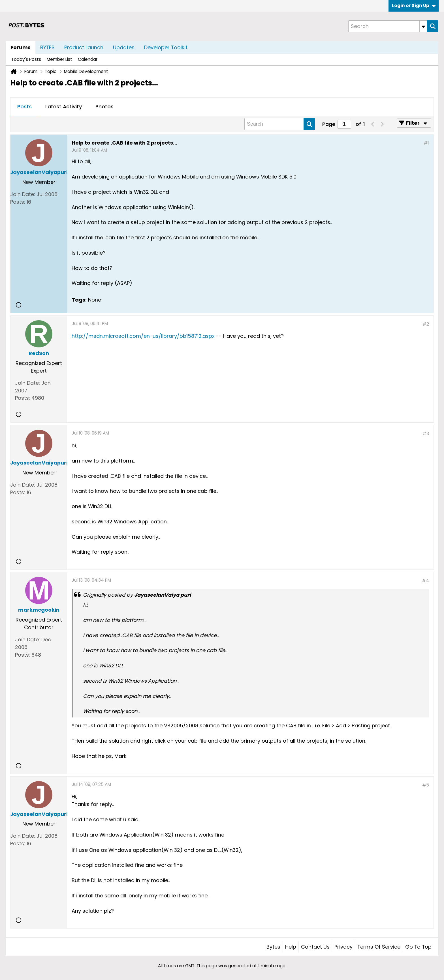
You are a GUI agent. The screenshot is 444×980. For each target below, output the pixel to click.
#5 (426, 785)
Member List (59, 59)
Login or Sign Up (414, 6)
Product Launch (84, 47)
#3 (426, 434)
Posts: (18, 202)
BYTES (47, 47)
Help (291, 947)
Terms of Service (379, 947)
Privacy (343, 947)
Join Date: (23, 194)
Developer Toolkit (166, 47)
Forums (21, 47)
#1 (426, 143)
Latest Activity (64, 107)
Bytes (273, 947)
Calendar (88, 59)
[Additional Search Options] (423, 26)
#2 (426, 324)
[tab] (24, 107)
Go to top (418, 947)
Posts (24, 107)
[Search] (388, 26)
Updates (124, 47)
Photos (104, 107)
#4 (425, 581)
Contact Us (315, 947)
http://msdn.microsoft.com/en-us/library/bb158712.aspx (143, 336)
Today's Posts (26, 59)
